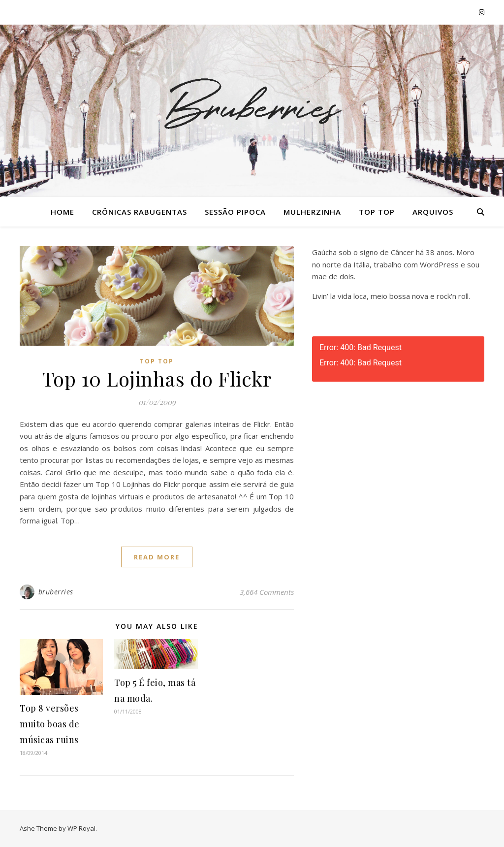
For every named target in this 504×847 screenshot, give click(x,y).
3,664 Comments (267, 592)
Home (63, 212)
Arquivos (433, 212)
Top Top (377, 212)
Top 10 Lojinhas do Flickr (157, 378)
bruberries (56, 592)
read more (157, 557)
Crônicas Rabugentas (140, 212)
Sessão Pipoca (235, 212)
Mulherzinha (312, 212)
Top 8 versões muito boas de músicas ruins (50, 724)
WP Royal (81, 828)
